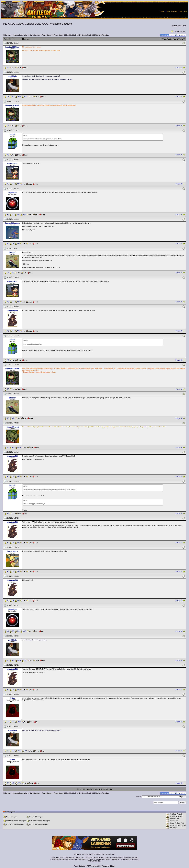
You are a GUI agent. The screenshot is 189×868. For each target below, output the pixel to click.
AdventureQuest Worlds (114, 858)
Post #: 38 (179, 418)
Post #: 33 (179, 273)
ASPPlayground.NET (94, 866)
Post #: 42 (179, 543)
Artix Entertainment (130, 858)
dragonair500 (12, 311)
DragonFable (70, 858)
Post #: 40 (179, 476)
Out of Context (35, 35)
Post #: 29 (179, 155)
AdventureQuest (58, 858)
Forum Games (47, 35)
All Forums (7, 35)
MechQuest (80, 858)
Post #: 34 (179, 302)
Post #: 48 (179, 722)
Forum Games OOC (60, 35)
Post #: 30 (179, 184)
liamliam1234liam (12, 47)
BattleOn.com (99, 858)
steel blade (12, 76)
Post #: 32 (179, 244)
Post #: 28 (179, 126)
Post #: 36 (179, 360)
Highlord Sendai (12, 427)
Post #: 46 (179, 660)
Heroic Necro (12, 551)
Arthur (12, 698)
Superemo (12, 193)
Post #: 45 (179, 631)
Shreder (12, 252)
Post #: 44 (179, 601)
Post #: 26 (179, 67)
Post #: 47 (179, 689)
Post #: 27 (179, 97)
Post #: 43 (179, 572)
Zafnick (12, 134)
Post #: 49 (179, 751)
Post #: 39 (179, 447)
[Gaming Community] (20, 35)
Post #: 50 (179, 783)
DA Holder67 (12, 164)
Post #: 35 (179, 331)
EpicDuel (89, 858)
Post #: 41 (179, 514)
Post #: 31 (179, 215)
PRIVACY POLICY (95, 861)
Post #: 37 (179, 389)
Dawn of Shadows (12, 223)
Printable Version (178, 31)
